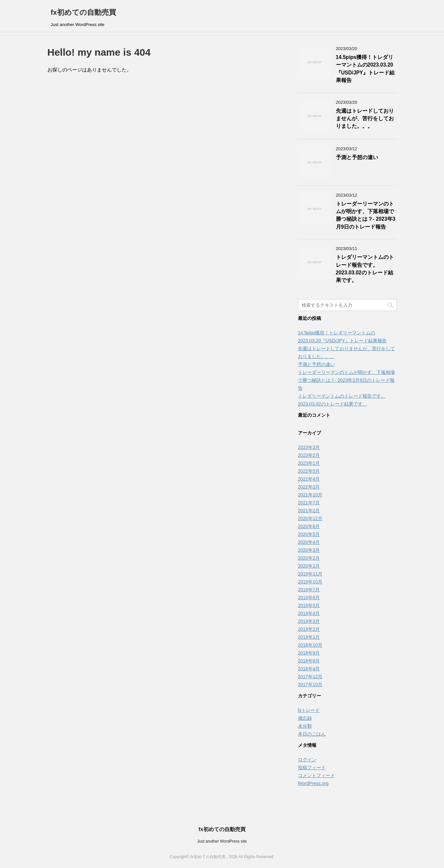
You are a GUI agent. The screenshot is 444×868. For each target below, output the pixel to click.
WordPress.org (313, 783)
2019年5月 (309, 605)
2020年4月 (309, 542)
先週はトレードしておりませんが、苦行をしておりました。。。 (365, 119)
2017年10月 (310, 685)
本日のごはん (312, 734)
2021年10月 (310, 495)
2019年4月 (309, 613)
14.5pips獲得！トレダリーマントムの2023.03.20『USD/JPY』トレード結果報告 (365, 69)
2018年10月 (310, 645)
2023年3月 (309, 447)
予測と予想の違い (357, 157)
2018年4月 (309, 669)
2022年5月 (309, 471)
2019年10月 (310, 582)
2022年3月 (309, 487)
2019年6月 (309, 598)
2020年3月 (309, 550)
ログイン (307, 760)
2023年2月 (309, 455)
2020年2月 (309, 558)
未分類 (305, 726)
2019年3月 (309, 621)
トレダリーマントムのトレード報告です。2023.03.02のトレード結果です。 (365, 269)
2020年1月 (309, 566)
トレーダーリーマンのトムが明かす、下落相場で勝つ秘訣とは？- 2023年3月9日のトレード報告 (366, 215)
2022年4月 (309, 479)
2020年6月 (309, 526)
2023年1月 (309, 463)
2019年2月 (309, 629)
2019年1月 (309, 637)
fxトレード (309, 710)
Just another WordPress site (222, 841)
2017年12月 (310, 677)
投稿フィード (312, 768)
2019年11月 (310, 574)
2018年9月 (309, 653)
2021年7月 (309, 503)
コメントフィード (316, 775)
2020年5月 (309, 534)
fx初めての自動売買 (84, 12)
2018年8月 (309, 661)
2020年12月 (310, 518)
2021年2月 (309, 511)
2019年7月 (309, 590)
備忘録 (305, 718)
